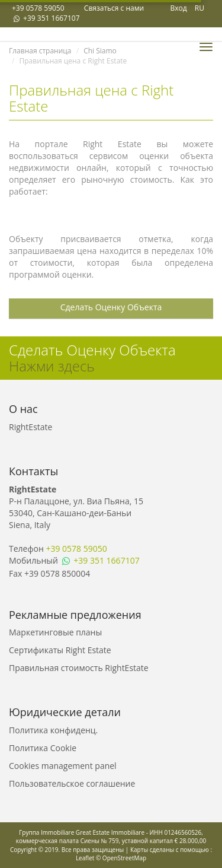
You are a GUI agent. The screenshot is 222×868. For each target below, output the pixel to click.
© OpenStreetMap (121, 858)
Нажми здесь (52, 366)
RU (200, 8)
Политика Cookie (43, 748)
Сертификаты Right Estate (60, 650)
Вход (179, 8)
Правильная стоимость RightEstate (79, 668)
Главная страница (40, 51)
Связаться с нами (114, 8)
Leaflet (85, 858)
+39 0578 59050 (38, 8)
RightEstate (30, 427)
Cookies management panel (63, 766)
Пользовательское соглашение (72, 783)
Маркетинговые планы (55, 632)
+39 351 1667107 (46, 18)
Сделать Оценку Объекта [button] (111, 307)
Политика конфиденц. (53, 730)
